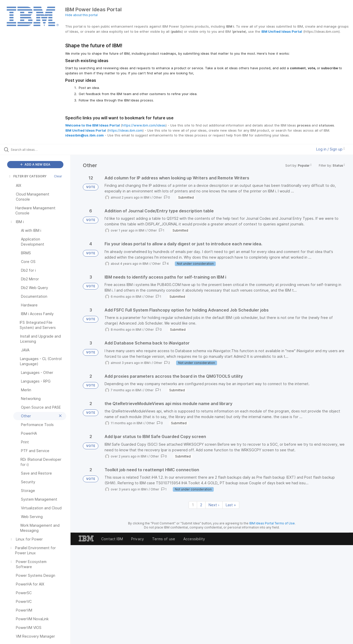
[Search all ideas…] (42, 149)
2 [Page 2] (201, 505)
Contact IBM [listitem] (112, 539)
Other (158, 197)
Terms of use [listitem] (164, 539)
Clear (58, 176)
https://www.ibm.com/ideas (144, 125)
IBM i (147, 197)
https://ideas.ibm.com (126, 130)
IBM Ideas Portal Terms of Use (272, 523)
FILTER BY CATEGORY (27, 176)
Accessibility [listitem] (194, 539)
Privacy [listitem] (138, 539)
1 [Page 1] (193, 505)
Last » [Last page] (231, 505)
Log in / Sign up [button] (331, 149)
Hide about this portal (81, 15)
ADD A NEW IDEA (35, 164)
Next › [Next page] (214, 505)
